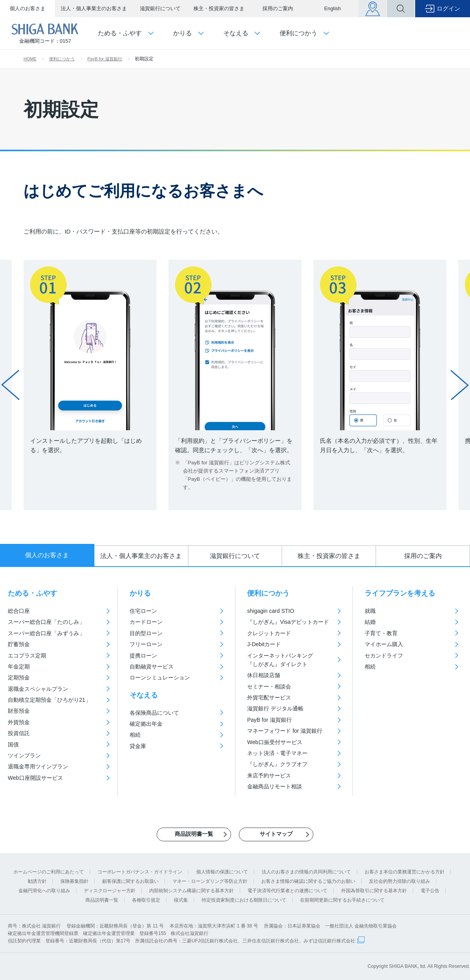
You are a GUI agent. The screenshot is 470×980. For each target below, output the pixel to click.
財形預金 (19, 711)
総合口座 (19, 611)
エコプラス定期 (27, 656)
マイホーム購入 (384, 644)
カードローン (146, 622)
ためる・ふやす (33, 593)
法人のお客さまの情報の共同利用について (306, 872)
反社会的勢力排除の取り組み (399, 881)
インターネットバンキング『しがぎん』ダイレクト (280, 660)
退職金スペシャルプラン (38, 689)
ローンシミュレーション (160, 677)
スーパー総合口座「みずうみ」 (46, 633)
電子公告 (430, 891)
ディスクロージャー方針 (110, 891)
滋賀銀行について (160, 8)
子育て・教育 (381, 633)
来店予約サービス (269, 775)
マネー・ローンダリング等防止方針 (210, 881)
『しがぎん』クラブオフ (277, 764)
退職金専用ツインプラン (38, 766)
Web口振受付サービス (275, 742)
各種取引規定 (146, 900)
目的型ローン (146, 633)
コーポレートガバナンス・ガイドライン (140, 872)
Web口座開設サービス (35, 778)
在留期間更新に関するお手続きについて (342, 900)
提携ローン (143, 656)
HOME (30, 59)
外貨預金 (19, 722)
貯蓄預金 (19, 644)
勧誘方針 (37, 881)
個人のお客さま (28, 8)
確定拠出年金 (146, 724)
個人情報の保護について (222, 872)
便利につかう (62, 59)
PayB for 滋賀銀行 (105, 59)
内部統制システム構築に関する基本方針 (192, 891)
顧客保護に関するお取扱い (130, 881)
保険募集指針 (74, 881)
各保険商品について (154, 713)
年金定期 (19, 667)
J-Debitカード (264, 644)
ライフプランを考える (400, 593)
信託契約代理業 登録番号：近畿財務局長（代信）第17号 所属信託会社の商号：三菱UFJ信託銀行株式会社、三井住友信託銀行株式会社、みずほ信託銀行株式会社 (182, 941)
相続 (135, 735)
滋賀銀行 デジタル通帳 (275, 708)
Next (460, 385)
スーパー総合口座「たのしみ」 (46, 622)
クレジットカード (269, 633)
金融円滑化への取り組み (44, 891)
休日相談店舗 (264, 675)
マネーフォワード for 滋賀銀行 (285, 731)
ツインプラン (24, 755)
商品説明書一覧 (102, 900)
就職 (370, 611)
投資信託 (19, 733)
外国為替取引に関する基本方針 (374, 891)
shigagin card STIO (271, 611)
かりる (140, 593)
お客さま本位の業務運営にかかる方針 (405, 872)
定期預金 (19, 677)
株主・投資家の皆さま (219, 8)
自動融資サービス (152, 667)
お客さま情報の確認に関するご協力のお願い (308, 881)
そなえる (144, 695)
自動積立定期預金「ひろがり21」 (49, 700)
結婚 (370, 622)
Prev (10, 385)
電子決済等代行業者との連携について (287, 891)
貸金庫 (138, 746)
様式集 (181, 900)
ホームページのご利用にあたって (49, 872)
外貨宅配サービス (269, 697)
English (333, 8)
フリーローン (146, 644)
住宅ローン (143, 611)
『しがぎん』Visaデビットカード (288, 622)
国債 (13, 745)
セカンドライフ (384, 656)
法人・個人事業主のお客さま (94, 8)
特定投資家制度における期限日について (244, 900)
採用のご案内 (278, 8)
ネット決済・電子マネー (277, 753)
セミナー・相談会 (269, 687)
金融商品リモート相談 (275, 786)
